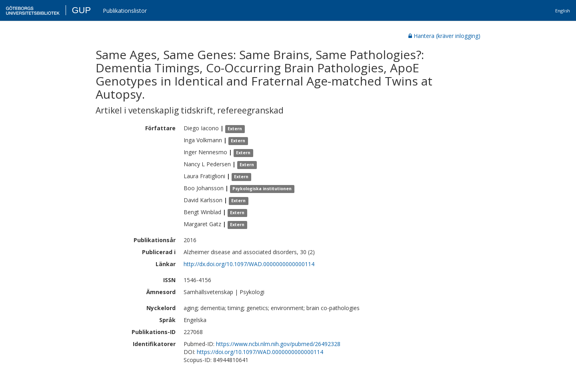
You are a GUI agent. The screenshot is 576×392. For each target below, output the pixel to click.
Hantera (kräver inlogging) (444, 36)
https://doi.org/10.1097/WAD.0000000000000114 (260, 352)
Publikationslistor (125, 11)
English (563, 11)
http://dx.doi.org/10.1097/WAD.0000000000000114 (249, 264)
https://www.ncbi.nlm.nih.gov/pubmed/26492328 (278, 344)
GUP (81, 10)
